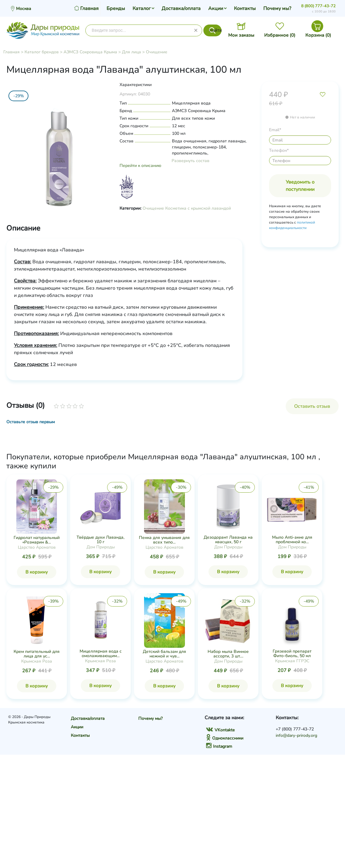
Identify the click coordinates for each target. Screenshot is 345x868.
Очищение (157, 52)
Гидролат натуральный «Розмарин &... (37, 540)
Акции (216, 8)
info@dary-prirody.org (296, 735)
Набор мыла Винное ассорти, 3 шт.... (228, 654)
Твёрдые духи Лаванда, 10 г (100, 540)
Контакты (245, 8)
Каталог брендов (42, 52)
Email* (275, 130)
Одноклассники (225, 738)
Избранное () (280, 35)
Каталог (142, 8)
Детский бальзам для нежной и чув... (164, 654)
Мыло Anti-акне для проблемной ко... (292, 540)
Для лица (131, 52)
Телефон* (279, 150)
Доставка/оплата (181, 8)
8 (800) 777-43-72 (318, 6)
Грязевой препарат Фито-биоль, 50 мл (292, 653)
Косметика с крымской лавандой (198, 208)
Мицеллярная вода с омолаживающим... (101, 653)
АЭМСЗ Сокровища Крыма (90, 52)
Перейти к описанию (140, 166)
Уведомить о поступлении (300, 186)
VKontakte (220, 730)
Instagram (219, 746)
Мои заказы (241, 35)
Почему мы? (277, 8)
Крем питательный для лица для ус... (37, 654)
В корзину (37, 572)
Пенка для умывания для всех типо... (164, 540)
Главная (11, 52)
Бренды (116, 8)
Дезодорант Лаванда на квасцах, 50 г (228, 540)
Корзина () (318, 35)
